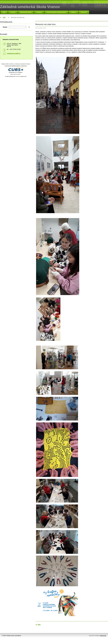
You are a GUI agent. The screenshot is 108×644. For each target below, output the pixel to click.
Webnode (103, 636)
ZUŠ (4, 12)
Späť (39, 625)
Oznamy (39, 12)
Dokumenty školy (26, 12)
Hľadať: (5, 27)
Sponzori (84, 12)
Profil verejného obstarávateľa (56, 12)
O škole (13, 12)
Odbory (73, 12)
